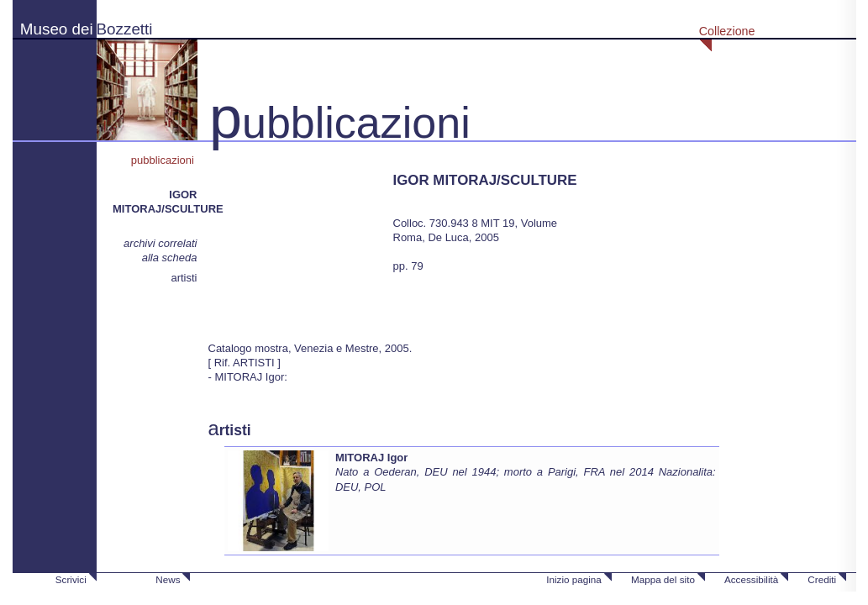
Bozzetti (125, 29)
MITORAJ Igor (371, 458)
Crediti (822, 579)
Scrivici (71, 579)
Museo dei (57, 29)
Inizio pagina (574, 579)
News (168, 579)
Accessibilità (751, 579)
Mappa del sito (663, 579)
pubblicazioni (164, 160)
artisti (184, 278)
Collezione (727, 31)
